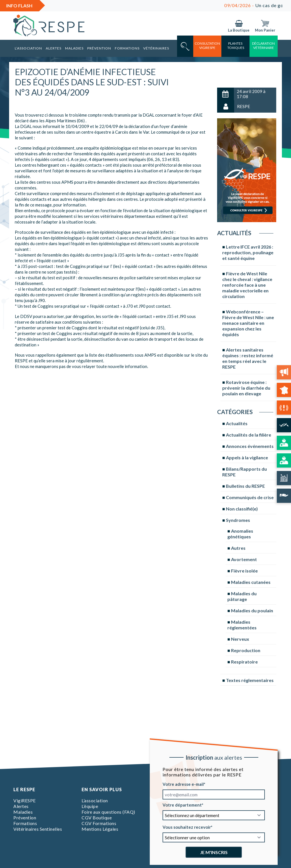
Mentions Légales (100, 829)
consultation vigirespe (207, 46)
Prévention (99, 48)
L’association (28, 48)
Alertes (54, 48)
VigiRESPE (25, 800)
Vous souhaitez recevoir (187, 827)
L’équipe (90, 806)
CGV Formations (99, 823)
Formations (127, 48)
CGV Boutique (97, 818)
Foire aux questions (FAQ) (108, 812)
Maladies (74, 48)
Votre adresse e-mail (183, 784)
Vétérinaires (156, 48)
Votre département (182, 805)
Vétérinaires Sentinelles (38, 829)
